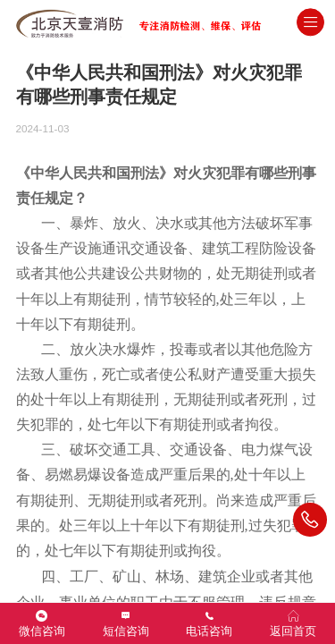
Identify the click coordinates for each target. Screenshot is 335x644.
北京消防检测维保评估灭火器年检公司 (172, 22)
